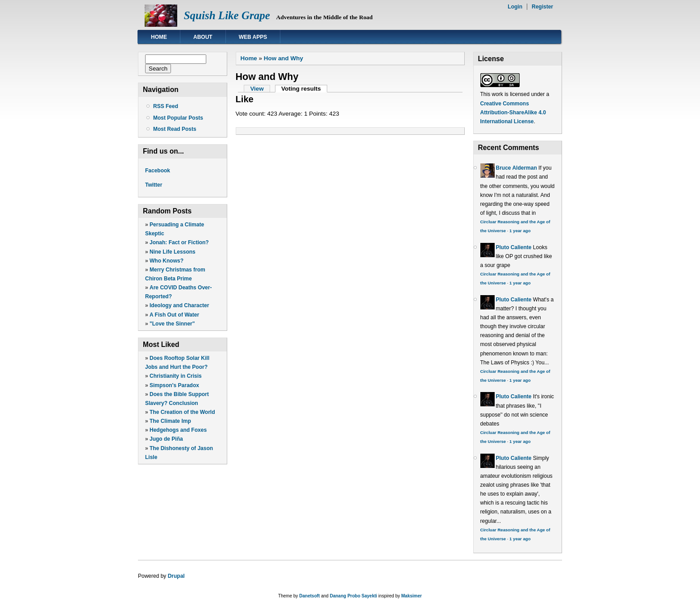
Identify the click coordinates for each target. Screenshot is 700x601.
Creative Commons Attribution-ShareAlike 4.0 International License (513, 113)
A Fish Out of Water (174, 315)
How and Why (283, 58)
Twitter (154, 185)
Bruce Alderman (517, 168)
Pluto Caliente (514, 247)
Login (515, 7)
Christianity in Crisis (176, 376)
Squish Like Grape (227, 15)
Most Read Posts (175, 129)
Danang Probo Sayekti (354, 596)
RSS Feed (166, 106)
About (203, 37)
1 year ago (520, 231)
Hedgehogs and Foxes (178, 430)
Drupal (176, 576)
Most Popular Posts (178, 118)
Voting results (304, 89)
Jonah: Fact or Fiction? (179, 242)
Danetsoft (309, 596)
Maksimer (412, 596)
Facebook (158, 171)
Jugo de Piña (166, 439)
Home (159, 37)
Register (542, 7)
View (257, 89)
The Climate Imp (170, 421)
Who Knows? (167, 261)
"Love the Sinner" (172, 324)
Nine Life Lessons (173, 252)
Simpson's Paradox (174, 385)
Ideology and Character (179, 305)
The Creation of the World (182, 412)
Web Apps (253, 37)
